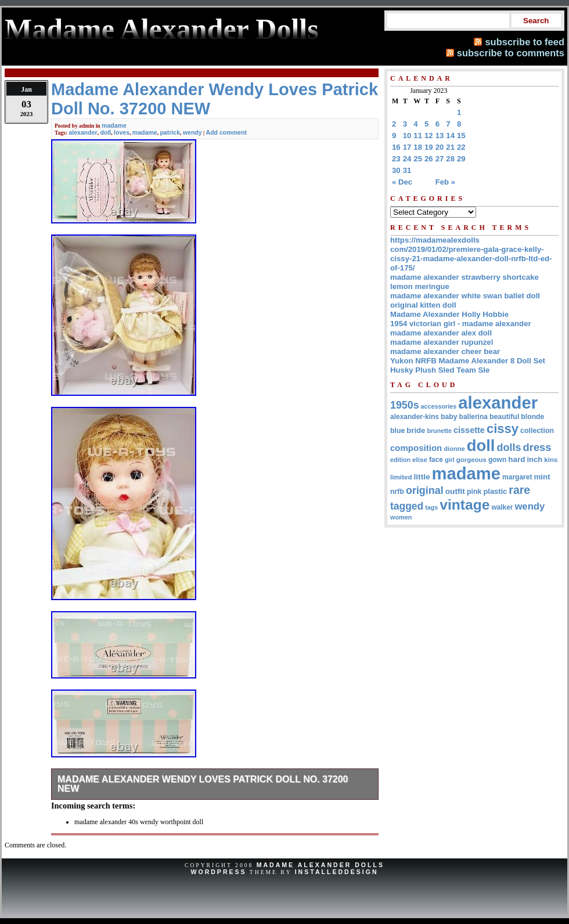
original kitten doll (423, 305)
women (401, 517)
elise (420, 459)
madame (114, 125)
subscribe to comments (511, 53)
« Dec (402, 182)
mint (542, 477)
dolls (509, 447)
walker (502, 507)
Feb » (445, 182)
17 (407, 147)
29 (461, 159)
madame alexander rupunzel (442, 342)
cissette (469, 430)
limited (401, 477)
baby (449, 417)
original (425, 490)
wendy (192, 132)
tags (431, 507)
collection (537, 431)
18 (418, 147)
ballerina (473, 417)
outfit (455, 491)
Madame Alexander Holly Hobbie (449, 314)
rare (519, 490)
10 (407, 136)
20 (440, 147)
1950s (405, 405)
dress (537, 447)
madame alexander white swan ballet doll (465, 296)
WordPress (218, 872)
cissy (503, 429)
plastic (495, 491)
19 (429, 147)
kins (551, 459)
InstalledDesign (337, 872)
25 (418, 159)
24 (407, 159)
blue (397, 431)
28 (450, 159)
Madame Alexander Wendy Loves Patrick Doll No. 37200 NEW (203, 784)
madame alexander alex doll (441, 333)
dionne (454, 449)
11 (418, 136)
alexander (83, 132)
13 (440, 136)
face (436, 460)
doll (106, 132)
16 (396, 147)
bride (416, 430)
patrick (170, 132)
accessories (439, 406)
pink (474, 492)
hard (516, 459)
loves (122, 132)
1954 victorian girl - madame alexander (461, 324)
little (422, 477)
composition (416, 448)
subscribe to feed (525, 42)
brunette (439, 431)
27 (440, 159)
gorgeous (471, 460)
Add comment (226, 132)
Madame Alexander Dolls (320, 865)
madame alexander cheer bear (445, 351)
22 (461, 147)
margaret (517, 477)
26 (429, 159)
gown (497, 460)
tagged (407, 506)
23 (396, 159)
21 (450, 147)
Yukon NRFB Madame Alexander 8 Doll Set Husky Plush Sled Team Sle (468, 365)
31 (407, 170)
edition (400, 460)
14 (450, 136)
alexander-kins (415, 417)
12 (429, 136)
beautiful (504, 417)
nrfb (397, 492)
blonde (532, 417)
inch (534, 459)
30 (396, 170)
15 (461, 136)
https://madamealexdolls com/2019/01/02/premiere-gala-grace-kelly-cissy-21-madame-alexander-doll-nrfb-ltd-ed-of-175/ (471, 254)
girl (450, 460)
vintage (464, 505)
